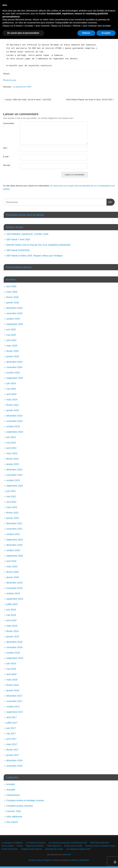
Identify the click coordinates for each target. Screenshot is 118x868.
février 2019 (13, 631)
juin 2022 (11, 491)
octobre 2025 (13, 319)
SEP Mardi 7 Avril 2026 (18, 239)
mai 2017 (11, 733)
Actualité (11, 790)
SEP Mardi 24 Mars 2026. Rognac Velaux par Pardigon (35, 256)
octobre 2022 (13, 480)
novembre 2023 (14, 421)
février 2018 (13, 685)
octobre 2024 (13, 373)
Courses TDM (14, 811)
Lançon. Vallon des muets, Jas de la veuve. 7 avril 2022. (28, 100)
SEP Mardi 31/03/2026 (18, 250)
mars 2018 (12, 680)
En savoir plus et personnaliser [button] (23, 862)
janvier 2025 (13, 356)
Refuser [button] (86, 862)
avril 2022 (11, 502)
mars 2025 (12, 346)
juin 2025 (11, 329)
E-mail (6, 157)
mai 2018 (11, 669)
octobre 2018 (13, 653)
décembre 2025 (14, 308)
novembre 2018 (14, 647)
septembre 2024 (15, 378)
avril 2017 (11, 739)
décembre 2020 (14, 545)
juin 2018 (11, 663)
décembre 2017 (14, 696)
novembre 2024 (14, 367)
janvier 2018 (13, 690)
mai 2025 (11, 335)
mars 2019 (12, 626)
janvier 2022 (13, 518)
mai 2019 (11, 615)
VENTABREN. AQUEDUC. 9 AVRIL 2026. (28, 234)
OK (109, 202)
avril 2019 (11, 620)
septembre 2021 (15, 539)
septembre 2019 (15, 599)
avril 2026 (11, 286)
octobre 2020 (13, 550)
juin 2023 (11, 437)
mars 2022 (12, 507)
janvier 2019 (13, 636)
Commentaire (7, 125)
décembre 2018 (14, 642)
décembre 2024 (14, 362)
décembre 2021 (14, 523)
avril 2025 (11, 340)
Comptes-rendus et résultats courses (25, 800)
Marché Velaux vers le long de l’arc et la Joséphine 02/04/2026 (38, 245)
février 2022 (13, 513)
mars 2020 (12, 566)
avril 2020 (11, 561)
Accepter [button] (106, 862)
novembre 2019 (14, 588)
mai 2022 (11, 496)
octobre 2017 (13, 706)
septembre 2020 (15, 556)
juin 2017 (11, 728)
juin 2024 (11, 383)
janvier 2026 (13, 302)
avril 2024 (11, 394)
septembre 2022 (15, 486)
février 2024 (13, 405)
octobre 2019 (13, 593)
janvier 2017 (13, 755)
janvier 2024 (13, 410)
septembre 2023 (15, 432)
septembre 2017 (15, 712)
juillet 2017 (12, 723)
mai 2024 (11, 389)
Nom (6, 148)
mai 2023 (11, 443)
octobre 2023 (13, 426)
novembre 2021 (14, 529)
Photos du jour (10, 80)
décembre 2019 (14, 583)
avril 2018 (11, 674)
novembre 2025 (14, 313)
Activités (11, 784)
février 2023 (13, 459)
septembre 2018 (15, 658)
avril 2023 (11, 448)
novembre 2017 (14, 701)
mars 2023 (12, 453)
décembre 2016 (14, 760)
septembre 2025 (15, 324)
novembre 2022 (14, 475)
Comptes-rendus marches (20, 806)
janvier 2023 (13, 464)
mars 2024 (12, 399)
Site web (7, 165)
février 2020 (13, 572)
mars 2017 (12, 744)
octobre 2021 (13, 534)
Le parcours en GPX (22, 87)
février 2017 (13, 750)
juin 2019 (11, 610)
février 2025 (13, 351)
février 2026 (13, 297)
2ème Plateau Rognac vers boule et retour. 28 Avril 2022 (90, 100)
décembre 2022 (14, 469)
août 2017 (12, 717)
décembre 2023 (14, 416)
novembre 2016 (14, 766)
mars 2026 (12, 292)
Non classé (12, 822)
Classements (13, 795)
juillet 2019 (12, 604)
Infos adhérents (14, 817)
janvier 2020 (13, 577)
